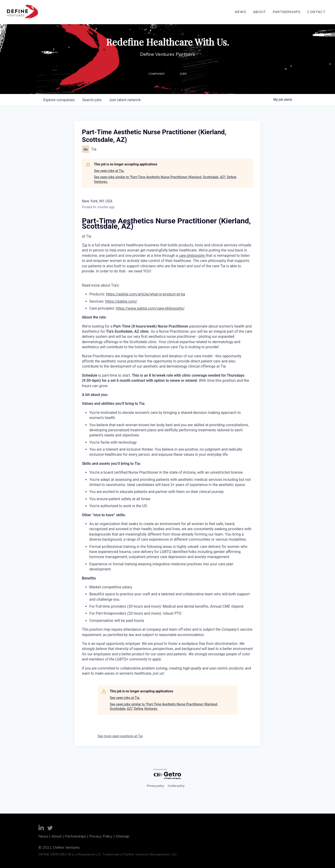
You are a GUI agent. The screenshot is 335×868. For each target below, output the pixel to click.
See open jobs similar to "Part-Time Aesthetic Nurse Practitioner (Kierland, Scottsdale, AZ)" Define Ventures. (165, 179)
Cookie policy (176, 786)
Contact (317, 12)
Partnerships (288, 12)
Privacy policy (155, 786)
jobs (92, 100)
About (262, 12)
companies (59, 100)
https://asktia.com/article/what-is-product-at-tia (146, 294)
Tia (84, 245)
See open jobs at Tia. (109, 171)
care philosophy (192, 256)
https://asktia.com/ (121, 301)
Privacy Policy (101, 836)
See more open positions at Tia (120, 736)
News (244, 12)
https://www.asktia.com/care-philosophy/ (150, 308)
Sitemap (122, 836)
